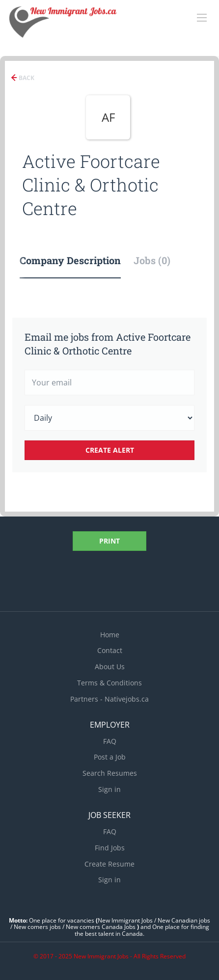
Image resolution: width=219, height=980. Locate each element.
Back (26, 78)
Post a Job (110, 757)
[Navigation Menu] (202, 18)
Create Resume (109, 864)
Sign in (109, 789)
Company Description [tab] (70, 260)
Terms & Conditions (109, 683)
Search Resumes (110, 773)
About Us (110, 667)
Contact (110, 650)
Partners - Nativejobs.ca (109, 699)
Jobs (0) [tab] (152, 260)
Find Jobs (110, 848)
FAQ (110, 741)
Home (110, 635)
